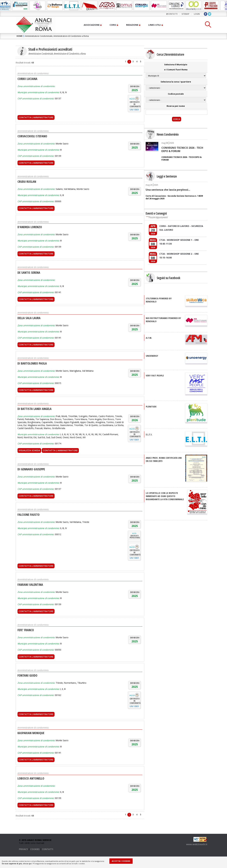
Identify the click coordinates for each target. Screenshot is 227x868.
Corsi (113, 25)
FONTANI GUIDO (27, 675)
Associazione (92, 25)
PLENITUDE (151, 406)
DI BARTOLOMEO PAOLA (32, 363)
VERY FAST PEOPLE (155, 375)
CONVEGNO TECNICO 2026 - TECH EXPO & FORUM (182, 149)
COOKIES (35, 849)
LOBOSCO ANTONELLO (31, 778)
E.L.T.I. (149, 434)
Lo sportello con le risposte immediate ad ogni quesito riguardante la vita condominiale (165, 496)
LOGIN (197, 14)
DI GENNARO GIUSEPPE (31, 469)
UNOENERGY (152, 356)
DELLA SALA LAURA (29, 318)
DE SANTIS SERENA (29, 273)
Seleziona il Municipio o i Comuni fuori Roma (176, 67)
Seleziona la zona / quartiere (176, 82)
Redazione (132, 25)
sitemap (185, 14)
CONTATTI (48, 849)
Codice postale (176, 94)
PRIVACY (23, 849)
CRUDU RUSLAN (27, 182)
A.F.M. (149, 338)
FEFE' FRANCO (26, 630)
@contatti (172, 14)
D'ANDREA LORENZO (30, 227)
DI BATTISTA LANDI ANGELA (35, 409)
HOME (20, 36)
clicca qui (27, 864)
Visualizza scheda (29, 450)
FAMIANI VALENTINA (30, 585)
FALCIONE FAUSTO (29, 515)
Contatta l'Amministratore (36, 117)
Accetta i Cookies (121, 861)
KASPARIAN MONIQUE (31, 733)
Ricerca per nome (176, 106)
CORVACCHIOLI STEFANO (32, 136)
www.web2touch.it (197, 844)
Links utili (155, 25)
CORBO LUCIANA (27, 79)
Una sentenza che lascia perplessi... (168, 190)
